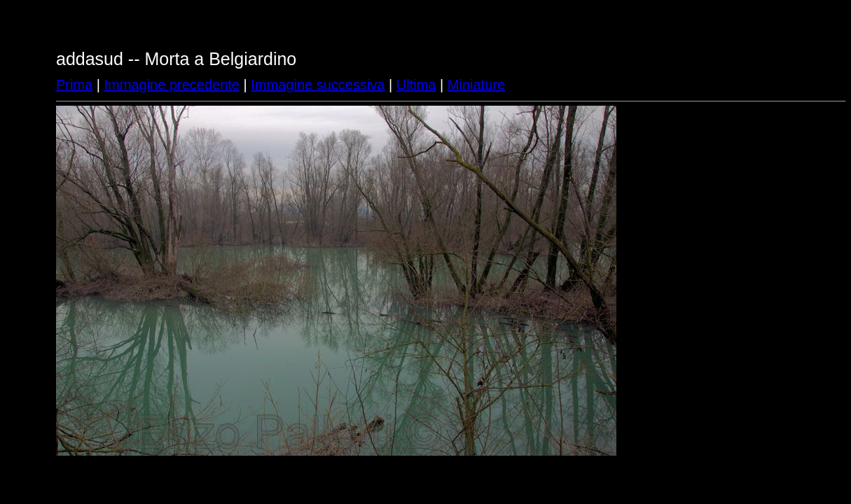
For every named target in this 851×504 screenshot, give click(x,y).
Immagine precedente (172, 85)
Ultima (416, 85)
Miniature (476, 85)
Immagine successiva (318, 85)
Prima (74, 85)
